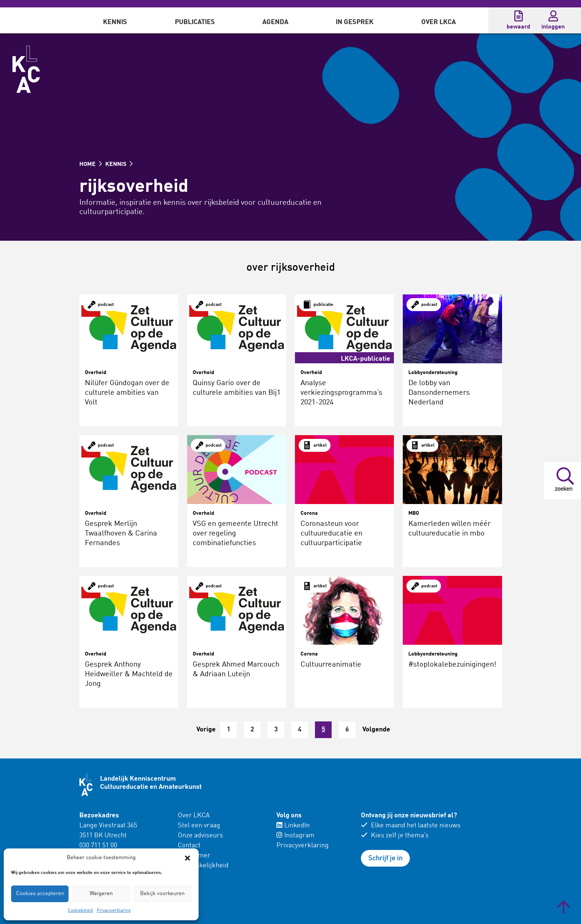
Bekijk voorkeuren (162, 894)
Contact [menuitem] (189, 845)
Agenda (275, 22)
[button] (187, 858)
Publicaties (195, 22)
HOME (91, 164)
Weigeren (101, 894)
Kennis (115, 22)
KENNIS (119, 164)
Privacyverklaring (114, 911)
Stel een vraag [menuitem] (199, 825)
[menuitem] (115, 20)
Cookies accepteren (40, 894)
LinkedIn (293, 825)
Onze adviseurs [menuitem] (200, 835)
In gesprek (355, 22)
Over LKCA (439, 22)
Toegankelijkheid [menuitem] (203, 865)
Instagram (296, 835)
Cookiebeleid (80, 911)
